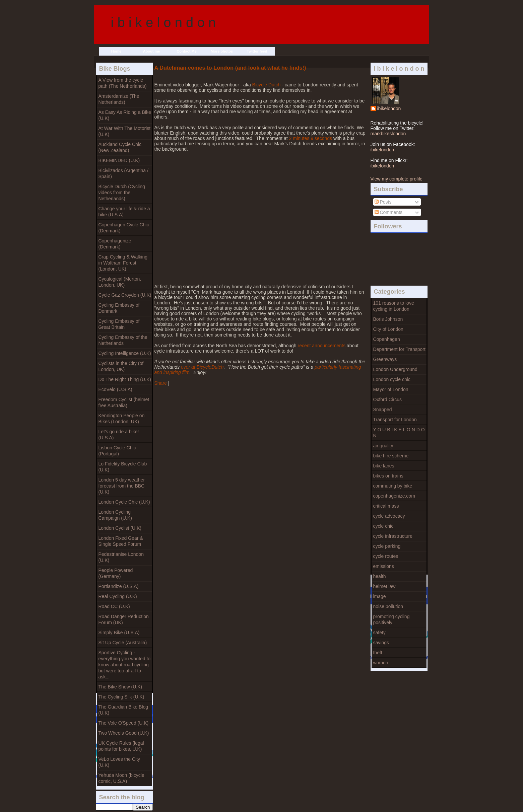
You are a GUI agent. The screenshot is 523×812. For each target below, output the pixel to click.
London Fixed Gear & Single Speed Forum (121, 541)
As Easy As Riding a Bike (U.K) (125, 115)
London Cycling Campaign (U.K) (115, 515)
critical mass (386, 506)
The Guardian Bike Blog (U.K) (123, 710)
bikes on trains (388, 476)
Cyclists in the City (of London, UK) (121, 366)
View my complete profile (397, 179)
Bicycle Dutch (267, 85)
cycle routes (386, 556)
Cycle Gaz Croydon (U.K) (125, 295)
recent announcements (322, 346)
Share (161, 383)
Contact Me (186, 51)
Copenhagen (387, 339)
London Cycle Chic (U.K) (124, 502)
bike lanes (384, 466)
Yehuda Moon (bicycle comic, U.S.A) (121, 778)
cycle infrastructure (393, 536)
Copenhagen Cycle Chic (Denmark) (124, 228)
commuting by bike (393, 486)
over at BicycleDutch (202, 367)
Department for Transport (399, 349)
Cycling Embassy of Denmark (119, 308)
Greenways (385, 359)
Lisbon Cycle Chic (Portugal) (117, 451)
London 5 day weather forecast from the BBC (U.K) (122, 486)
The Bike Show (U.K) (120, 687)
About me (152, 51)
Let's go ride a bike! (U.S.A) (119, 435)
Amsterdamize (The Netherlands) (119, 99)
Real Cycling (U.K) (118, 596)
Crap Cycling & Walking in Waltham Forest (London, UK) (123, 263)
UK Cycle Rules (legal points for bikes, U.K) (121, 746)
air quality (383, 446)
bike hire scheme (391, 456)
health (380, 576)
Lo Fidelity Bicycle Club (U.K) (123, 467)
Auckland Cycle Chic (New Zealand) (120, 147)
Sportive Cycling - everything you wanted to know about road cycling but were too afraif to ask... (125, 665)
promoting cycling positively (391, 619)
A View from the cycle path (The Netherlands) (123, 83)
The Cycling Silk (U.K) (121, 697)
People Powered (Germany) (116, 573)
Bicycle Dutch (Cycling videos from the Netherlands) (122, 193)
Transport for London (395, 420)
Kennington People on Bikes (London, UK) (122, 419)
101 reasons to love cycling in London (394, 306)
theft (378, 653)
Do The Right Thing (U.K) (125, 379)
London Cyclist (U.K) (120, 528)
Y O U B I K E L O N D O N (399, 433)
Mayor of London (391, 389)
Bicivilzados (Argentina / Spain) (123, 173)
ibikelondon (389, 108)
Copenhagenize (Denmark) (115, 244)
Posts (383, 202)
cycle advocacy (389, 516)
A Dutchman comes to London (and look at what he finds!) (230, 68)
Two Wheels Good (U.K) (124, 733)
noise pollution (388, 606)
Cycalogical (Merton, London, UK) (120, 282)
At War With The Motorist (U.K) (125, 131)
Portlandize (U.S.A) (119, 586)
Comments (389, 212)
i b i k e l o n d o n (164, 22)
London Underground (395, 369)
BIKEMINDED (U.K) (119, 160)
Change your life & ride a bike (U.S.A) (124, 212)
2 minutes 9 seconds (311, 138)
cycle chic (383, 526)
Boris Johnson (388, 319)
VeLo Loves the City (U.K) (119, 762)
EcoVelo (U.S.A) (115, 389)
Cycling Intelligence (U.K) (125, 353)
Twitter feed (257, 51)
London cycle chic (392, 379)
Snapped (383, 410)
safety (379, 633)
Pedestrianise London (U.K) (121, 557)
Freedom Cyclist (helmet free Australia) (124, 402)
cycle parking (387, 546)
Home (116, 51)
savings (381, 643)
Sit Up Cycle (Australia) (123, 643)
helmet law (384, 586)
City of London (388, 329)
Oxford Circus (388, 399)
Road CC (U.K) (114, 606)
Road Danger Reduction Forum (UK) (124, 619)
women (381, 663)
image (380, 596)
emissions (384, 566)
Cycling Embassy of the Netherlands (123, 340)
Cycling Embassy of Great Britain (119, 324)
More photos (222, 51)
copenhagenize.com (394, 496)
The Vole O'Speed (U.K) (124, 723)
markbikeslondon (388, 134)
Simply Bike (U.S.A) (119, 633)
